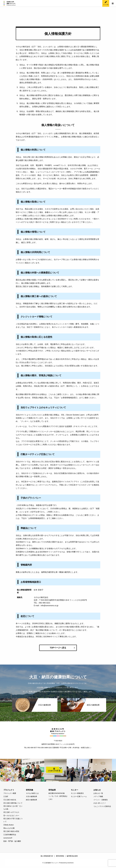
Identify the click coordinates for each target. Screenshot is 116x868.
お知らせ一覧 (98, 793)
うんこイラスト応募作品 (102, 806)
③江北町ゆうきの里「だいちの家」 (13, 808)
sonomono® (8, 838)
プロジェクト (9, 790)
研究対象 (30, 790)
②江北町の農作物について (13, 803)
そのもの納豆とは (32, 793)
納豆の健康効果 (31, 800)
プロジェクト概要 (10, 793)
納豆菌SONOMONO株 (57, 793)
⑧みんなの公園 (9, 828)
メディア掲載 (98, 796)
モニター (75, 790)
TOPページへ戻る (58, 648)
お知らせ (97, 790)
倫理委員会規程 (72, 856)
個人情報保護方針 (47, 856)
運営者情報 (60, 856)
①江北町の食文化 (10, 800)
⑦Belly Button (9, 825)
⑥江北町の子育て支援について (13, 820)
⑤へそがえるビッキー (11, 816)
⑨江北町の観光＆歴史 (11, 831)
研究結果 (52, 790)
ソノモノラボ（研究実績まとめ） (58, 798)
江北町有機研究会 (10, 835)
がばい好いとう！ (100, 803)
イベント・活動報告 (101, 800)
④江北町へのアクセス (11, 812)
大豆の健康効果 (31, 796)
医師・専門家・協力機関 (12, 841)
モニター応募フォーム (79, 796)
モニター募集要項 (77, 793)
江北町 (6, 796)
